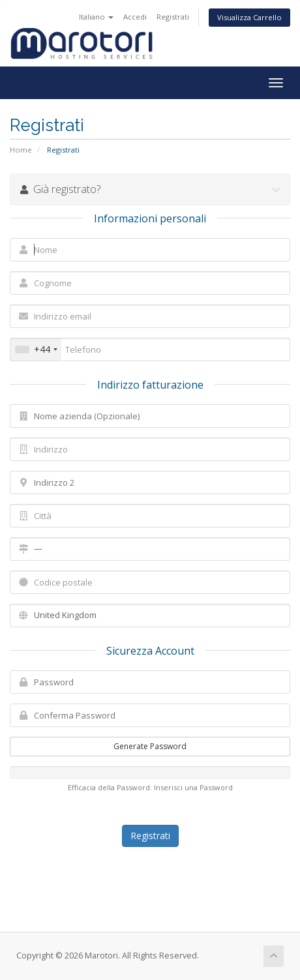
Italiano (96, 17)
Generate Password (150, 746)
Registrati (173, 17)
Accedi (135, 17)
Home (21, 150)
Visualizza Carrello (249, 17)
